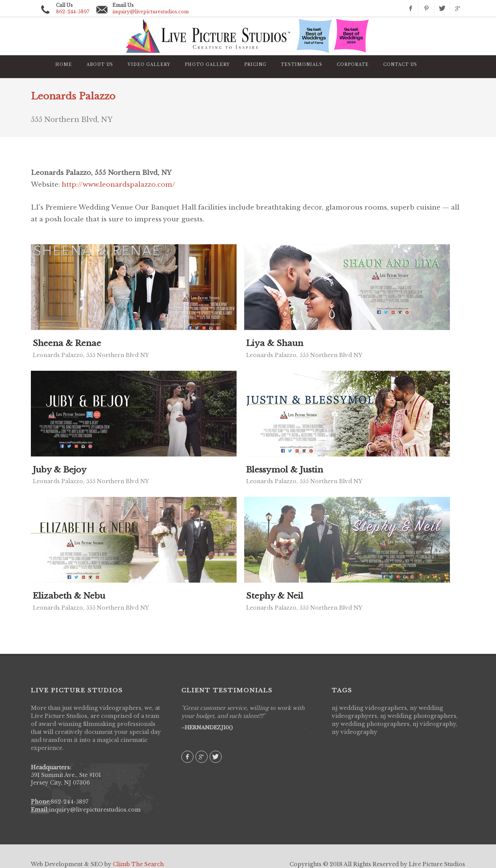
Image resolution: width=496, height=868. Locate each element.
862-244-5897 (70, 802)
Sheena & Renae (67, 343)
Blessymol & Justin (285, 470)
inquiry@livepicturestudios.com (150, 12)
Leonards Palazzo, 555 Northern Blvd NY (91, 355)
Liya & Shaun (275, 343)
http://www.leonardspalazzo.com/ (118, 185)
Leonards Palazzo (73, 96)
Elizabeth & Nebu (69, 596)
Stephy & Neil (275, 596)
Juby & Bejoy (60, 470)
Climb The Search (138, 864)
